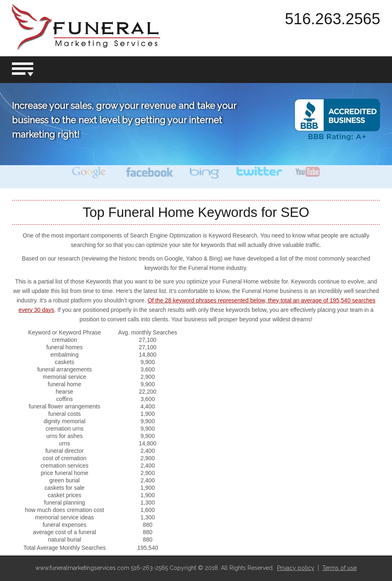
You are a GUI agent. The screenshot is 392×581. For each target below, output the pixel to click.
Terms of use (339, 568)
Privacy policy (296, 568)
